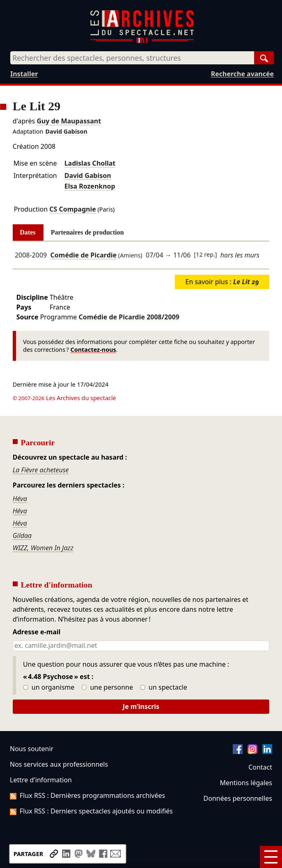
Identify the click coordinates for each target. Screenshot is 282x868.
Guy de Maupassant (69, 121)
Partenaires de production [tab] (87, 232)
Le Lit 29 (246, 282)
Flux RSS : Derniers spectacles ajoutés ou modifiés (91, 811)
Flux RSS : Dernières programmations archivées (87, 795)
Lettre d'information (41, 780)
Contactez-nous (93, 350)
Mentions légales (246, 783)
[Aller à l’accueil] (142, 41)
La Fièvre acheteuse (41, 470)
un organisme (49, 688)
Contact (260, 767)
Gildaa (22, 535)
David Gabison (66, 131)
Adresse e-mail (37, 632)
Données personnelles (238, 798)
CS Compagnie (73, 209)
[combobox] (132, 58)
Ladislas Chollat (90, 163)
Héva (20, 499)
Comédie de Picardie (84, 255)
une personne (107, 688)
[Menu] (271, 857)
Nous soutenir (32, 749)
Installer (24, 74)
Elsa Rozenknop (90, 186)
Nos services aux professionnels (59, 764)
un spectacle (164, 688)
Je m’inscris (141, 706)
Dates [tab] (28, 232)
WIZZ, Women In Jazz (43, 548)
